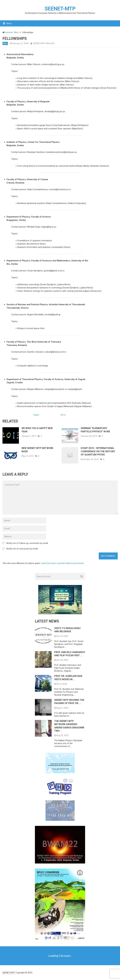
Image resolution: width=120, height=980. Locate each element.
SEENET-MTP (60, 9)
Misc (5, 43)
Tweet (36, 415)
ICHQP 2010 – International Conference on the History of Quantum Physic (98, 451)
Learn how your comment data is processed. (62, 563)
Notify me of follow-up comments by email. (27, 543)
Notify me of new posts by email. (22, 549)
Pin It (63, 415)
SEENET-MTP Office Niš (44, 43)
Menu (9, 24)
